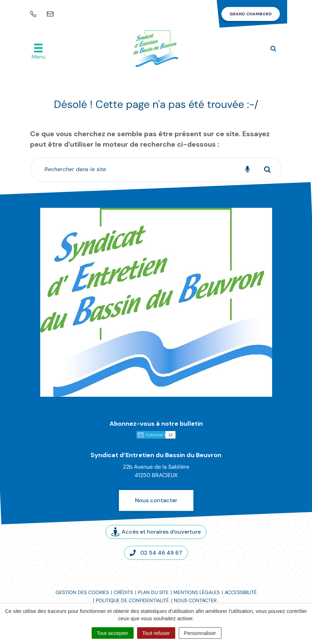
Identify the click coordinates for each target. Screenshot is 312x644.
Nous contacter (156, 500)
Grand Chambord (251, 14)
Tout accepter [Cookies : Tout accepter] (113, 633)
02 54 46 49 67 (156, 553)
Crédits (123, 592)
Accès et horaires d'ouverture (156, 532)
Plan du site (153, 592)
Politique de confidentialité (132, 600)
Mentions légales (197, 592)
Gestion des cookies (82, 592)
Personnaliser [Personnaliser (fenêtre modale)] (200, 633)
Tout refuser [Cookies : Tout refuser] (156, 633)
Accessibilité (241, 592)
